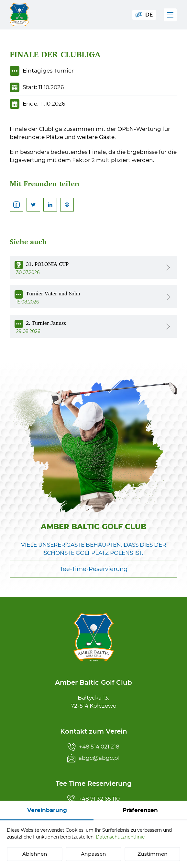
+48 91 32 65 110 (93, 799)
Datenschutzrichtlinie (120, 837)
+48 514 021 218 (93, 747)
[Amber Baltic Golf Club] (19, 15)
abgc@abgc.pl (93, 758)
